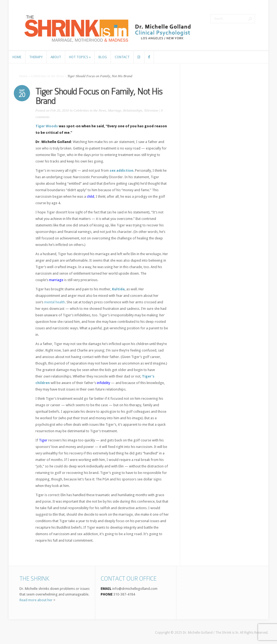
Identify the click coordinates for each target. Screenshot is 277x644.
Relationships (133, 110)
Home (23, 76)
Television (151, 110)
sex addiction (121, 170)
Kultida (118, 289)
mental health (55, 302)
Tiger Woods (47, 126)
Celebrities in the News (47, 76)
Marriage (115, 110)
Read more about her (36, 600)
